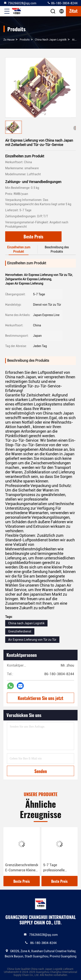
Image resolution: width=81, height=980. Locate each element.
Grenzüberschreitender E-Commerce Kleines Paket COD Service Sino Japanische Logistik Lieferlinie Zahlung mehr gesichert (22, 868)
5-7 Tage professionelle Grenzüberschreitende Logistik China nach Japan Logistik (60, 868)
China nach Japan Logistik (51, 40)
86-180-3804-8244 (62, 3)
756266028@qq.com (20, 3)
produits (25, 40)
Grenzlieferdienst (20, 631)
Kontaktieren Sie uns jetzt (40, 698)
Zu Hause (9, 40)
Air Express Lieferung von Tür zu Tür (32, 640)
